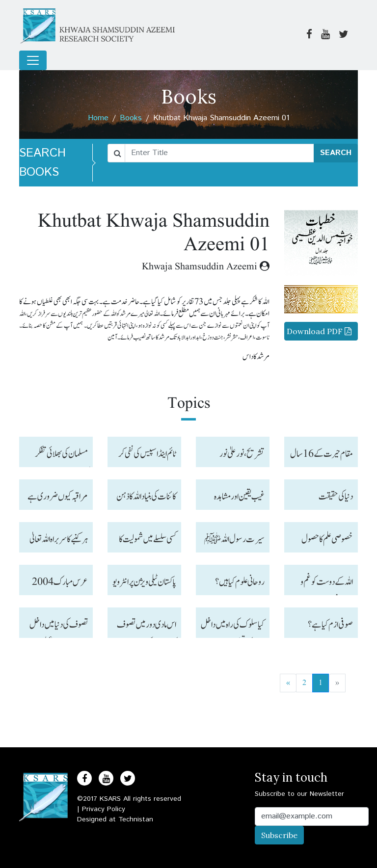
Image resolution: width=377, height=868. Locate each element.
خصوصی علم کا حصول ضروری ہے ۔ (327, 542)
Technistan (136, 819)
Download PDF (319, 331)
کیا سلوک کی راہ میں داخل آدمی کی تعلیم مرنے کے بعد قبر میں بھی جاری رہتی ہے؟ (233, 627)
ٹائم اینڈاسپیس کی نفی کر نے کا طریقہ (147, 457)
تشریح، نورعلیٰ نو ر (242, 454)
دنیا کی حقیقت (336, 497)
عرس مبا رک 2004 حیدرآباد (60, 585)
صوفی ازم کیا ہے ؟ (330, 625)
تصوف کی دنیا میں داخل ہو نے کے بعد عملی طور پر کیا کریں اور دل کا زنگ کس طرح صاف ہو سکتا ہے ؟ (57, 627)
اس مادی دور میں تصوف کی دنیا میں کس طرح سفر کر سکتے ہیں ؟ (146, 627)
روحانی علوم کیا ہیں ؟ (240, 582)
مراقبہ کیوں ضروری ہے (58, 497)
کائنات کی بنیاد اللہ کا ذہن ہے (146, 499)
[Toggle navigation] (33, 60)
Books (131, 118)
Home (98, 118)
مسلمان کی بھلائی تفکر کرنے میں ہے (61, 457)
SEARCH (336, 153)
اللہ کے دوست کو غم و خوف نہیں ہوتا (327, 585)
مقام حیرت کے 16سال (322, 454)
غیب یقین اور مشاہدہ (239, 497)
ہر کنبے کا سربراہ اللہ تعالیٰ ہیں (59, 542)
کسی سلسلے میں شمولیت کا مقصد (148, 542)
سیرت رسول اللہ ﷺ (234, 539)
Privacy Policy (104, 809)
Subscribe (279, 835)
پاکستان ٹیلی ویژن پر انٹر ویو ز (144, 585)
